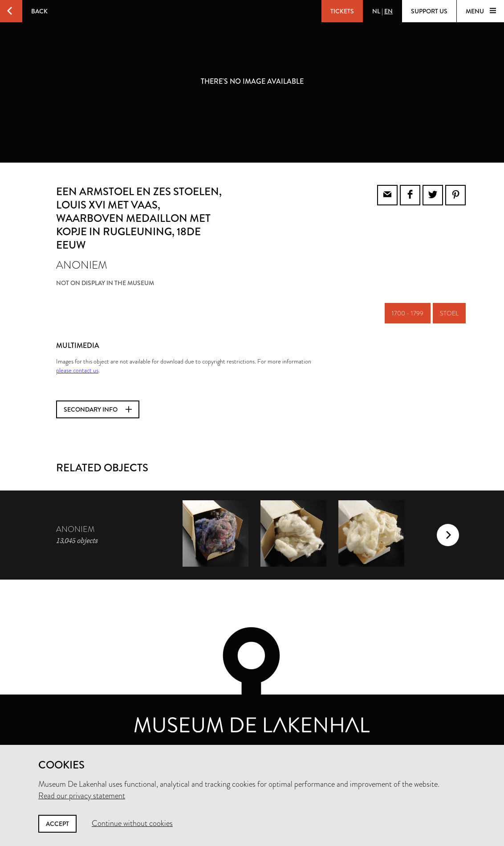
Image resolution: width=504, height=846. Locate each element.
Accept (57, 824)
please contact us (77, 370)
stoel (449, 313)
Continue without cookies (132, 823)
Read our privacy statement (82, 796)
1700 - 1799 (408, 313)
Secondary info (98, 409)
